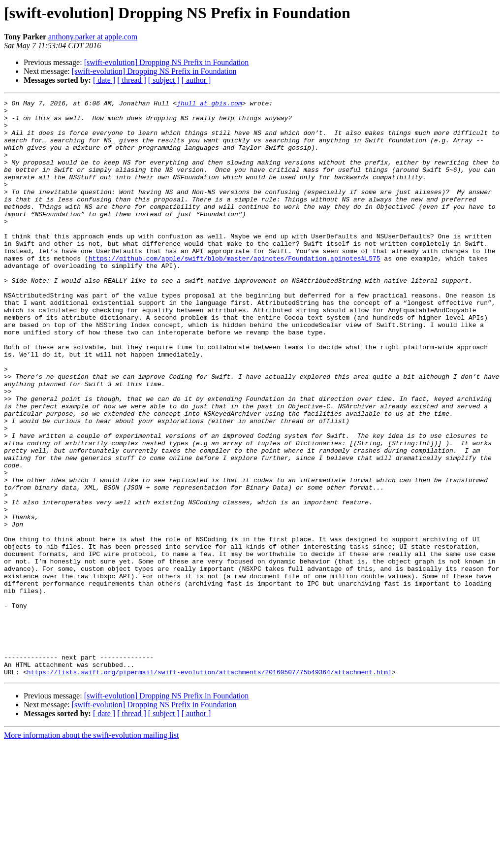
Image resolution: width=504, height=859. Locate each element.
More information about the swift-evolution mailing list (92, 850)
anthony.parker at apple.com (93, 37)
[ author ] (196, 80)
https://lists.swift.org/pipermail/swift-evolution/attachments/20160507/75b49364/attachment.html (209, 787)
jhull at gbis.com (209, 104)
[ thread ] (132, 80)
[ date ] (104, 80)
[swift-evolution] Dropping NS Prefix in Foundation (167, 62)
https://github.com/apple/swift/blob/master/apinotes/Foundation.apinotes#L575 (235, 291)
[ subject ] (164, 80)
